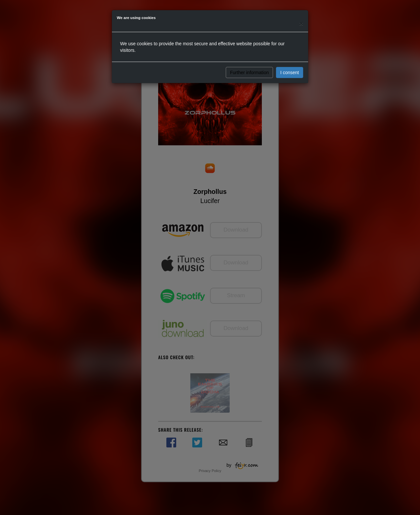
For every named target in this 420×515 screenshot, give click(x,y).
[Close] (301, 23)
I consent (290, 72)
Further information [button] (249, 72)
